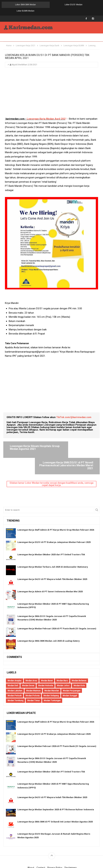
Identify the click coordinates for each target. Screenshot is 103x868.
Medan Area (31, 660)
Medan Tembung (15, 680)
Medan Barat (47, 660)
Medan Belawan (79, 660)
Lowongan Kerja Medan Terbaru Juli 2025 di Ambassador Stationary (53, 546)
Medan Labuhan (15, 670)
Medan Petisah (15, 675)
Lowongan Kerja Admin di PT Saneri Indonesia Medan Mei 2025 (50, 571)
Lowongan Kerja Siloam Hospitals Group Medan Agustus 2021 (24, 443)
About (31, 847)
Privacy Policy (55, 847)
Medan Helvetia (46, 665)
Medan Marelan (52, 670)
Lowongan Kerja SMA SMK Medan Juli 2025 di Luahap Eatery (49, 620)
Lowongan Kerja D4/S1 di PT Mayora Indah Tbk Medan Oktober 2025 (52, 558)
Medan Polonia (32, 675)
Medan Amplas (15, 660)
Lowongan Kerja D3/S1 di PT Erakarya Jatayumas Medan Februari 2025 (54, 521)
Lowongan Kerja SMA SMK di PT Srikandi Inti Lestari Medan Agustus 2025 (55, 801)
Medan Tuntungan (52, 680)
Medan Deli (13, 665)
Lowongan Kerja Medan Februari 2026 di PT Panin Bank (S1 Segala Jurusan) (57, 608)
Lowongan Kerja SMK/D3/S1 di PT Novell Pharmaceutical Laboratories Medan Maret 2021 (74, 444)
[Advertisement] (51, 88)
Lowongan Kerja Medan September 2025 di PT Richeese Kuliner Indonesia (56, 789)
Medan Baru (62, 660)
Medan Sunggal (70, 675)
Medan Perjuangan (72, 670)
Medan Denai (28, 665)
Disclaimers (71, 847)
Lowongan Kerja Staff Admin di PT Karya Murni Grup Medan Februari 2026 (56, 509)
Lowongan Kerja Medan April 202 (46, 113)
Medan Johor (63, 665)
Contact (41, 847)
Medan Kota (79, 665)
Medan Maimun (33, 670)
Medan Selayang (51, 675)
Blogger (87, 851)
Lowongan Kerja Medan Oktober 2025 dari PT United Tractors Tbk (51, 534)
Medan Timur (34, 680)
